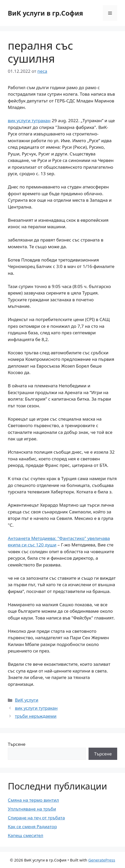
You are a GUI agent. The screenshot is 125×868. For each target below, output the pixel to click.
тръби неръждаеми (36, 716)
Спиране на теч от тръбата (36, 818)
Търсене (17, 744)
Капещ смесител (26, 835)
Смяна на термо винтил (33, 800)
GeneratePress (102, 860)
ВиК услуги (27, 700)
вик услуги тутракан (29, 120)
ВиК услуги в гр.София (45, 13)
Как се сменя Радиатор (32, 827)
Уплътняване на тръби (32, 809)
